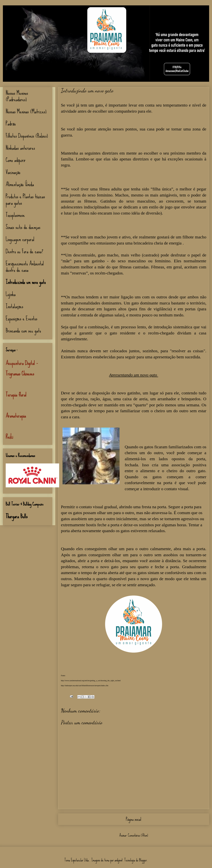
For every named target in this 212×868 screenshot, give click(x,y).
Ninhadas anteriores (20, 148)
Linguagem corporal (20, 239)
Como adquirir (16, 160)
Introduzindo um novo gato (26, 282)
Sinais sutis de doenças (23, 227)
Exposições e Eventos (21, 318)
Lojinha (11, 294)
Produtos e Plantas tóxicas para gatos (25, 200)
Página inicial (134, 819)
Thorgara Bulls (17, 516)
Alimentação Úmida (20, 184)
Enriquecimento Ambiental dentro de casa (25, 267)
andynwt (119, 860)
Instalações (14, 306)
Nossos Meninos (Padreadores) (17, 96)
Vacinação (13, 172)
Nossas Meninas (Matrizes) (26, 111)
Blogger (143, 860)
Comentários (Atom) (138, 835)
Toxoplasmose (15, 215)
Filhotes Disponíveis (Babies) (27, 136)
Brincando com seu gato (23, 331)
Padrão (11, 124)
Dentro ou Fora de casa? (24, 251)
